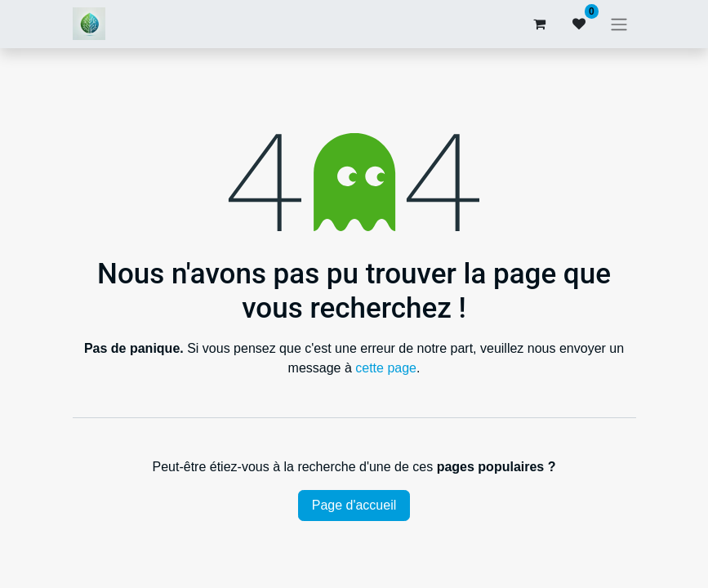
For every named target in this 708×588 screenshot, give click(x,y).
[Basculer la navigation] (619, 24)
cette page (386, 368)
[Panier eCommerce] (540, 24)
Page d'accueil (354, 505)
